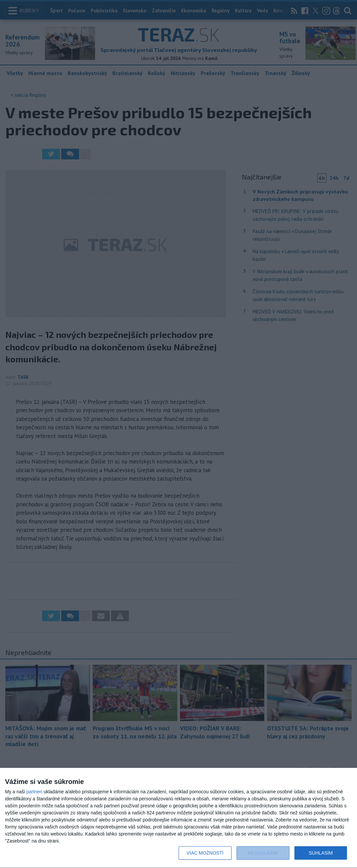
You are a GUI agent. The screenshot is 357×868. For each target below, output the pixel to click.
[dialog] (178, 818)
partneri (34, 792)
